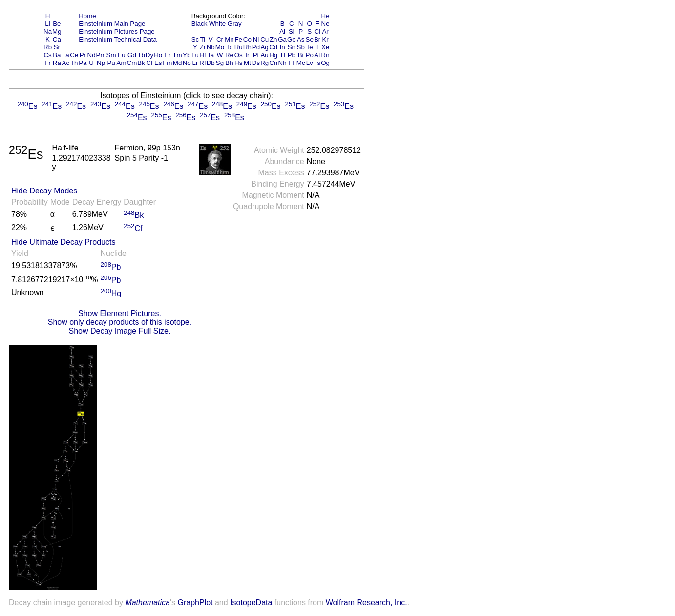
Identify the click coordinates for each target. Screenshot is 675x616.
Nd (92, 55)
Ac (66, 63)
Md (178, 63)
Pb (292, 55)
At (317, 55)
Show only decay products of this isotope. (120, 322)
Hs (238, 63)
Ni (256, 39)
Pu (111, 63)
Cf (149, 63)
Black (200, 24)
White (217, 24)
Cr (220, 39)
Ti (203, 39)
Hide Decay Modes (44, 191)
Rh (247, 47)
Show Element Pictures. (120, 313)
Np (101, 63)
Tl (283, 55)
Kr (325, 39)
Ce (74, 55)
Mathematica (148, 603)
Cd (273, 47)
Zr (203, 47)
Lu (195, 55)
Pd (256, 47)
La (66, 55)
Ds (256, 63)
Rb (48, 47)
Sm (111, 55)
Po (310, 55)
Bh (229, 63)
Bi (301, 55)
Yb (187, 55)
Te (310, 47)
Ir (247, 55)
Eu (121, 55)
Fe (238, 39)
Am (122, 63)
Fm (167, 63)
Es (158, 63)
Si (292, 32)
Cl (317, 32)
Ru (239, 47)
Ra (57, 63)
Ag (264, 47)
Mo (220, 47)
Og (325, 63)
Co (247, 39)
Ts (317, 63)
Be (57, 24)
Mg (57, 32)
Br (317, 39)
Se (310, 39)
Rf (202, 63)
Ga (282, 39)
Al (282, 32)
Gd (132, 55)
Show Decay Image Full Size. (119, 331)
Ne (326, 24)
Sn (292, 47)
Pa (83, 63)
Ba (57, 55)
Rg (264, 63)
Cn (273, 63)
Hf (202, 55)
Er (167, 55)
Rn (326, 55)
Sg (220, 63)
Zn (274, 39)
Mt (247, 63)
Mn (229, 39)
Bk (141, 63)
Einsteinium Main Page (112, 24)
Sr (57, 47)
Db (211, 63)
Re (229, 55)
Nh (283, 63)
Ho (158, 55)
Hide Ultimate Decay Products (63, 242)
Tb (141, 55)
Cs (47, 55)
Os (239, 55)
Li (47, 24)
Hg (273, 55)
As (301, 39)
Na (48, 32)
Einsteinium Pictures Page (117, 32)
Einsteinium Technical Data (118, 39)
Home (87, 16)
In (283, 47)
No (187, 63)
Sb (301, 47)
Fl (291, 63)
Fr (48, 63)
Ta (211, 55)
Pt (256, 55)
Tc (229, 47)
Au (264, 55)
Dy (149, 55)
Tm (177, 55)
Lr (195, 63)
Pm (101, 55)
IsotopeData (251, 603)
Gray (235, 24)
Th (74, 63)
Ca (57, 39)
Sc (195, 39)
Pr (83, 55)
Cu (264, 39)
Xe (325, 47)
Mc (301, 63)
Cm (132, 63)
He (326, 16)
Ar (325, 32)
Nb (211, 47)
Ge (292, 39)
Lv (310, 63)
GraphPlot (195, 603)
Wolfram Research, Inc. (367, 603)
